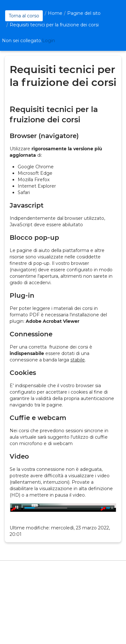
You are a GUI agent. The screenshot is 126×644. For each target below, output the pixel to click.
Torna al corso (24, 16)
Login (49, 41)
